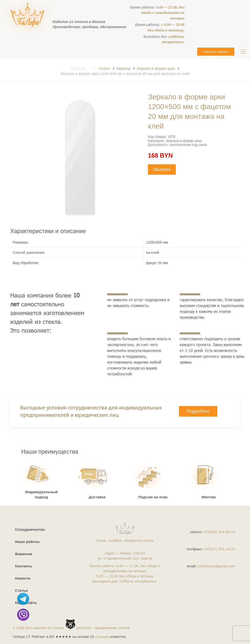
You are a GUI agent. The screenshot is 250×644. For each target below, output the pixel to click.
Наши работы (27, 542)
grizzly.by (84, 628)
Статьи (21, 590)
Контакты (24, 566)
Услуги (104, 68)
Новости (23, 578)
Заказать (162, 169)
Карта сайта (26, 603)
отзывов (102, 637)
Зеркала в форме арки (156, 68)
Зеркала (123, 68)
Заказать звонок (216, 52)
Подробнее (198, 411)
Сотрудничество (30, 529)
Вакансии (24, 554)
